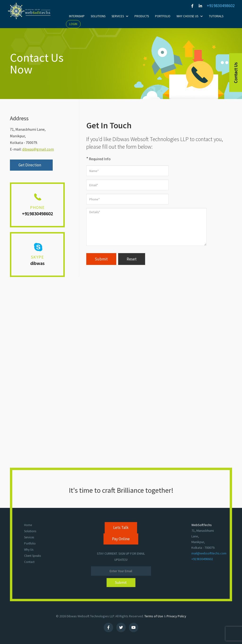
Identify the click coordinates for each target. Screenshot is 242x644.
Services (120, 16)
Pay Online (121, 539)
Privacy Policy (176, 616)
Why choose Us (190, 16)
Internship (77, 16)
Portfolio (163, 16)
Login (73, 24)
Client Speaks (32, 556)
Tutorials (216, 16)
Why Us (29, 550)
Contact (29, 562)
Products (142, 16)
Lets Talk (121, 527)
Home (28, 525)
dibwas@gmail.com (38, 149)
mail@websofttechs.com (209, 553)
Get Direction (30, 165)
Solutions (98, 16)
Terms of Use (154, 616)
